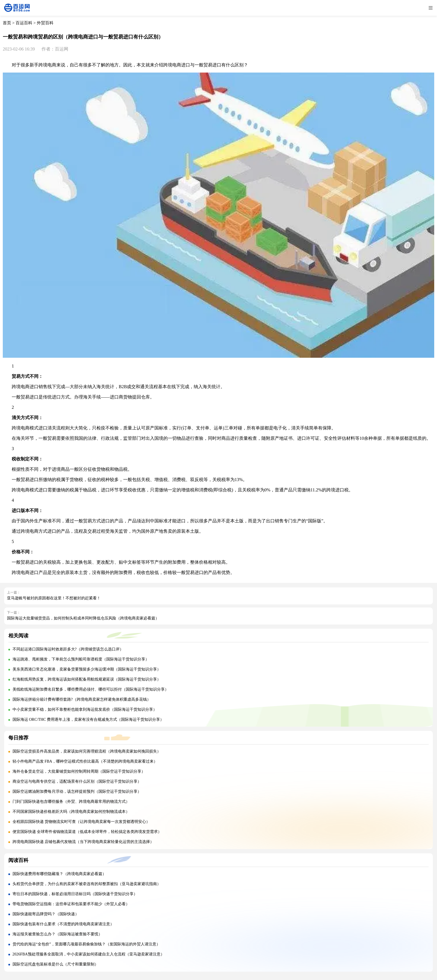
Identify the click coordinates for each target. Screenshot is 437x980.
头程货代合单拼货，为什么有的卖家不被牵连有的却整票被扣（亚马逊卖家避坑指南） (87, 884)
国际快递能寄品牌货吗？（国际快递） (46, 914)
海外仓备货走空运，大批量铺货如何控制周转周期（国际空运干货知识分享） (79, 771)
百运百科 (24, 23)
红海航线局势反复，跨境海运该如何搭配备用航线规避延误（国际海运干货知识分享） (87, 679)
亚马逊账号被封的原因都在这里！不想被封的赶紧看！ (54, 598)
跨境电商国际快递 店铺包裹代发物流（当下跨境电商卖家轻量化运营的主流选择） (83, 842)
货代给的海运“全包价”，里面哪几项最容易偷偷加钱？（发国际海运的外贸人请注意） (86, 944)
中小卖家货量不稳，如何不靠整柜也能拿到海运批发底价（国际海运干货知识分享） (85, 709)
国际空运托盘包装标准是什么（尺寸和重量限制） (55, 964)
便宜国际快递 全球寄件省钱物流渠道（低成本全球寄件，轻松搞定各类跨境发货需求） (87, 832)
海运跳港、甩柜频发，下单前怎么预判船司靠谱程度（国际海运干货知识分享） (81, 659)
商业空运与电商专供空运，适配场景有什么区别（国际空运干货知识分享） (77, 781)
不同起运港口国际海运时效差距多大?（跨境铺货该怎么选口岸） (68, 649)
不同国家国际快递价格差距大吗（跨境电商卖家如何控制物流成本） (71, 812)
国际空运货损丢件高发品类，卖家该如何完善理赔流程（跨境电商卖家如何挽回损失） (87, 751)
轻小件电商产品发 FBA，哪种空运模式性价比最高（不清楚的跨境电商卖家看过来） (85, 761)
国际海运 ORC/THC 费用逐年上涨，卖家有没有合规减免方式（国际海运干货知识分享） (88, 720)
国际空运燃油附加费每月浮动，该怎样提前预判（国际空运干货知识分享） (77, 792)
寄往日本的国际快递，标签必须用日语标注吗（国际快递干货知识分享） (75, 894)
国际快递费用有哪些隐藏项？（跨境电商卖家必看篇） (59, 874)
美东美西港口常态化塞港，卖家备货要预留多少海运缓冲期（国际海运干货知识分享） (87, 669)
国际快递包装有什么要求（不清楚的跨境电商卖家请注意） (63, 924)
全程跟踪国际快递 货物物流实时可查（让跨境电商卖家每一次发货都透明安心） (81, 822)
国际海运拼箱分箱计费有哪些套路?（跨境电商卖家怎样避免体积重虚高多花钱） (82, 699)
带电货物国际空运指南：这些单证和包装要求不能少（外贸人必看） (71, 904)
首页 (7, 23)
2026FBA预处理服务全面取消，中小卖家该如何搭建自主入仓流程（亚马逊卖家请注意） (88, 954)
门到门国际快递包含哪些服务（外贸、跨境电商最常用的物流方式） (71, 802)
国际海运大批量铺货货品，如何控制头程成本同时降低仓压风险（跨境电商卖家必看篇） (83, 618)
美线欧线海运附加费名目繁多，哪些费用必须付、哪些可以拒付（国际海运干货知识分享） (91, 689)
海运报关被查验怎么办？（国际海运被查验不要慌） (57, 934)
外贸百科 (45, 23)
